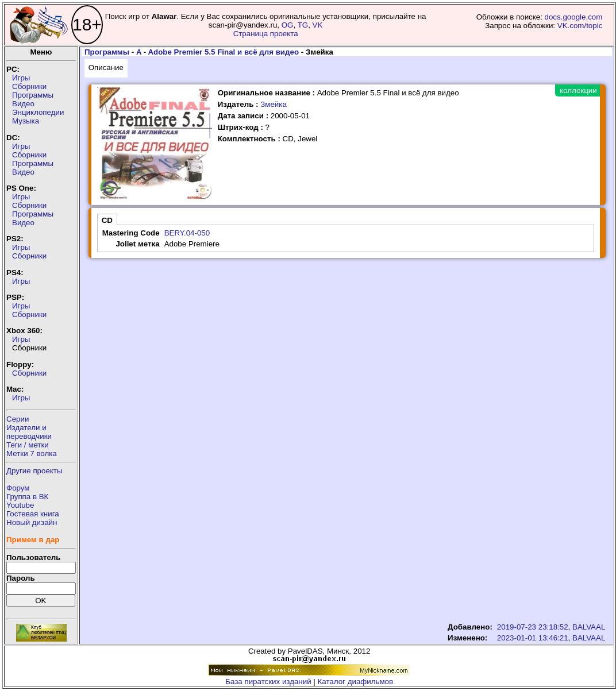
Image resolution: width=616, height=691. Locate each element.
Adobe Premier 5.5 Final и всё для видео (223, 52)
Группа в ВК (27, 497)
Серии (18, 419)
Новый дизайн (32, 522)
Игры (21, 78)
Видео (23, 104)
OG (288, 25)
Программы (33, 95)
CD (107, 220)
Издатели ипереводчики (29, 432)
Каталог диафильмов (356, 682)
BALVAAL (589, 627)
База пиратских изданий (268, 682)
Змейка (274, 104)
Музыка (26, 121)
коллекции (578, 90)
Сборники (29, 86)
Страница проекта (266, 34)
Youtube (20, 505)
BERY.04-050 (187, 233)
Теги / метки (28, 445)
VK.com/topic (580, 26)
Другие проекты (34, 471)
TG (303, 25)
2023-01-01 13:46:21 (533, 638)
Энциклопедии (38, 112)
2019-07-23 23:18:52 (533, 627)
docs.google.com (574, 17)
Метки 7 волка (32, 453)
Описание (106, 67)
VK (318, 25)
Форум (18, 488)
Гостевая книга (33, 514)
